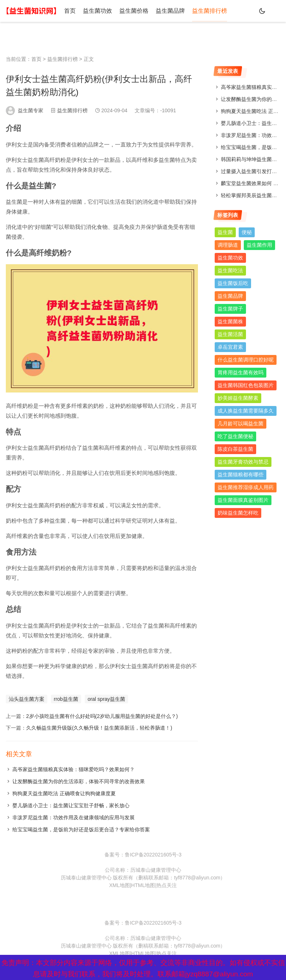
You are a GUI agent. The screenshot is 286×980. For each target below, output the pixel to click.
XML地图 (120, 885)
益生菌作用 (259, 245)
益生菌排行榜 (210, 11)
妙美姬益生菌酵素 (238, 398)
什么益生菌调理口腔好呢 (246, 360)
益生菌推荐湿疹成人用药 (246, 487)
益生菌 (225, 232)
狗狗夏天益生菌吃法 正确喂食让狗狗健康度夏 (64, 793)
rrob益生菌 (66, 699)
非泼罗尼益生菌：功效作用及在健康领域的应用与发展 (74, 817)
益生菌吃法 (230, 270)
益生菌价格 (134, 11)
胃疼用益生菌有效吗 (241, 372)
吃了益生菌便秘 (235, 436)
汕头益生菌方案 (27, 699)
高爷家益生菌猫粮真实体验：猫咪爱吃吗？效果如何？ (74, 769)
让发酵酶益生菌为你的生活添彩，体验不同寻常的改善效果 (79, 781)
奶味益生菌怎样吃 (238, 513)
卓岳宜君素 (230, 347)
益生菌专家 (31, 110)
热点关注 (167, 885)
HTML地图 (143, 885)
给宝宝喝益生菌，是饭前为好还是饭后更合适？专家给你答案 (81, 829)
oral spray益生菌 (106, 699)
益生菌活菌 (230, 334)
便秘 (247, 232)
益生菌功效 (98, 11)
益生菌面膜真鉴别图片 (243, 500)
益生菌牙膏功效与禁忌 (243, 462)
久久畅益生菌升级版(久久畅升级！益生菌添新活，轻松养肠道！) (99, 728)
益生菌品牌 (170, 11)
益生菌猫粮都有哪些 (241, 475)
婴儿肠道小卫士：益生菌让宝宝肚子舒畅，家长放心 (71, 805)
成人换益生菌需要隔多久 (246, 411)
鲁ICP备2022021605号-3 (153, 855)
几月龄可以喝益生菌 (241, 423)
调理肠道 (228, 245)
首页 (70, 11)
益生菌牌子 (230, 309)
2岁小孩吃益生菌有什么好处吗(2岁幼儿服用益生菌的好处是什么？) (102, 716)
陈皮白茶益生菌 (235, 449)
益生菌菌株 (230, 321)
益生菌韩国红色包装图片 (246, 385)
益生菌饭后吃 (233, 283)
